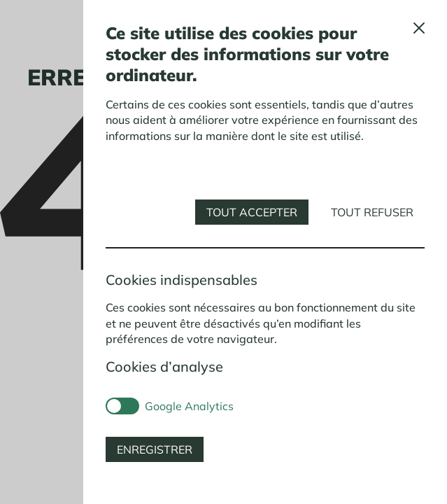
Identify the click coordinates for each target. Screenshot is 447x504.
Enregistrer (155, 449)
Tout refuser (372, 212)
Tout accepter (252, 212)
